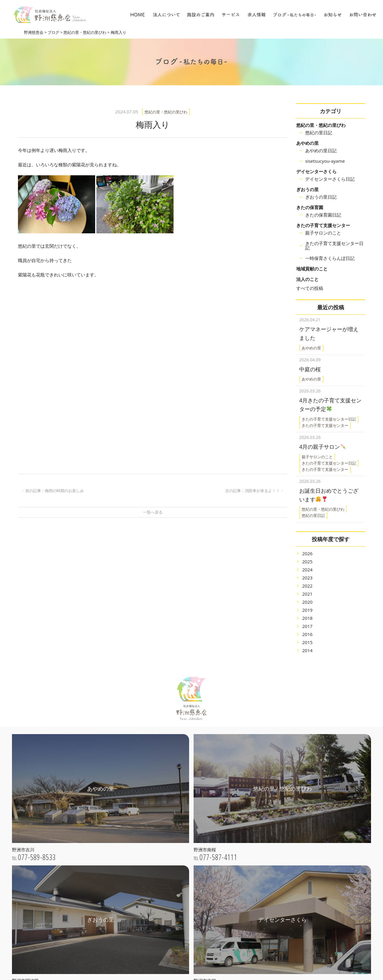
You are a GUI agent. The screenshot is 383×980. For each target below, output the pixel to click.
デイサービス (244, 851)
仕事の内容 (242, 892)
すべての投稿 (310, 288)
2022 (307, 578)
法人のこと (307, 279)
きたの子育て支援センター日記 (334, 245)
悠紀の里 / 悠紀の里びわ (181, 890)
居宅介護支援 (244, 843)
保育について (244, 908)
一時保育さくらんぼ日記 (330, 258)
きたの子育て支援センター (323, 225)
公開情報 (166, 849)
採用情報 (240, 925)
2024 (307, 562)
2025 (307, 554)
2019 (307, 602)
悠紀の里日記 (319, 133)
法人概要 (166, 841)
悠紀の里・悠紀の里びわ (321, 125)
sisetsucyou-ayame (325, 161)
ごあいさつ (168, 824)
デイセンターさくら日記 (330, 179)
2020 (307, 594)
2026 (307, 546)
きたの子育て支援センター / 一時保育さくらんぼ (189, 926)
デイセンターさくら (316, 171)
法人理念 (166, 832)
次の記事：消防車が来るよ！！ (253, 491)
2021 (307, 586)
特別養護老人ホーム (251, 809)
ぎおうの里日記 (321, 197)
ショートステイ (247, 859)
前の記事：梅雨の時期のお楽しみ (55, 491)
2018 (307, 611)
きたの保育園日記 (323, 215)
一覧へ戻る (153, 512)
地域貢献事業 (244, 826)
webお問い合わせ (68, 946)
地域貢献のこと (312, 269)
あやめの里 (307, 143)
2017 (307, 619)
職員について (244, 917)
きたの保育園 (310, 207)
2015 (307, 635)
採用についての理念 (251, 883)
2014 (307, 643)
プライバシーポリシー (179, 858)
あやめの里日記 (321, 150)
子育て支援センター (251, 817)
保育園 (238, 834)
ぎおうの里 (307, 189)
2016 (307, 627)
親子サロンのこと (323, 233)
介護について (244, 900)
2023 (307, 570)
